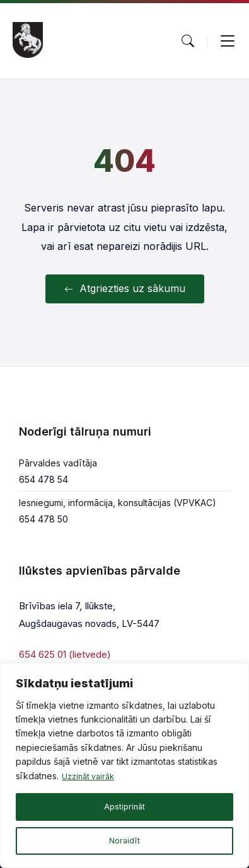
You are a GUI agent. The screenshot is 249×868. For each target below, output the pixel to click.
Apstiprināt (124, 807)
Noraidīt (125, 841)
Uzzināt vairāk (91, 776)
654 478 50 (43, 519)
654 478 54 (43, 479)
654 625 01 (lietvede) (65, 654)
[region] (124, 765)
